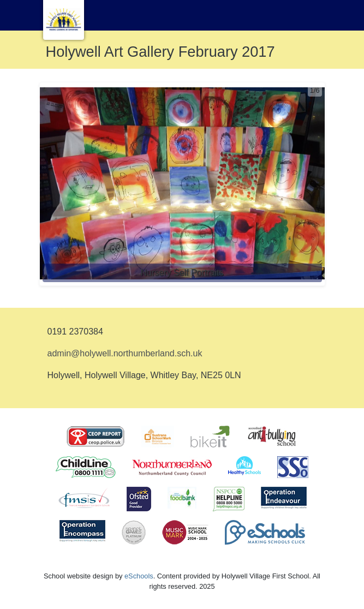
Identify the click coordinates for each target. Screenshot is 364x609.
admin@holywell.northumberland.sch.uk (125, 353)
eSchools (139, 576)
